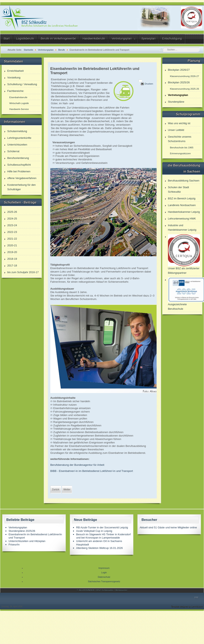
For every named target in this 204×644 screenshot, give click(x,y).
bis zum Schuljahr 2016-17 (23, 272)
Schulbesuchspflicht (19, 165)
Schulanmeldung (17, 131)
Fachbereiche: (16, 91)
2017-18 (12, 266)
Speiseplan (148, 38)
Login (104, 572)
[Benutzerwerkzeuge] (140, 81)
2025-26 (12, 212)
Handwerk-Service (19, 109)
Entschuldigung (172, 38)
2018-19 (12, 259)
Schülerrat (13, 151)
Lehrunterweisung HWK (182, 219)
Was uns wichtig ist (179, 123)
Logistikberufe (25, 38)
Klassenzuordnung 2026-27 (185, 76)
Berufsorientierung (18, 158)
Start (7, 38)
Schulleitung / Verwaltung (22, 84)
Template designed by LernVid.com (187, 607)
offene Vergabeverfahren (22, 178)
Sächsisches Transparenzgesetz (104, 581)
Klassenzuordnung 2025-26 (185, 89)
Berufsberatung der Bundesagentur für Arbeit (77, 465)
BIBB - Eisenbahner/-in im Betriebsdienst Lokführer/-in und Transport (92, 471)
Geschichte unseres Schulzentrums (180, 139)
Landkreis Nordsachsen (182, 205)
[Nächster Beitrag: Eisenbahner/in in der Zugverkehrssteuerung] (67, 490)
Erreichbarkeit (15, 71)
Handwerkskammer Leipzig (184, 212)
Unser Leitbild (176, 130)
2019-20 (12, 252)
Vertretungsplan (122, 38)
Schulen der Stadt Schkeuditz (178, 190)
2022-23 (12, 232)
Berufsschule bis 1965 (182, 147)
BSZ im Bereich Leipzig (182, 198)
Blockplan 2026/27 (179, 70)
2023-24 (12, 225)
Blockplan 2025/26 (179, 82)
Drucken (149, 84)
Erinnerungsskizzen (180, 153)
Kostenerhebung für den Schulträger (22, 187)
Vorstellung (14, 78)
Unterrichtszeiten (17, 145)
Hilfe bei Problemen (19, 171)
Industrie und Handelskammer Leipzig (182, 228)
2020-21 (12, 245)
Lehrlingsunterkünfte (19, 138)
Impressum (104, 568)
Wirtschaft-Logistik (19, 103)
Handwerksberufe (94, 38)
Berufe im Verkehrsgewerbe (58, 38)
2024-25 (12, 219)
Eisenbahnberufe (18, 97)
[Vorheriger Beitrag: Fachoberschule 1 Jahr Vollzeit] (56, 490)
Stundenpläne (176, 102)
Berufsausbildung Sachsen (184, 181)
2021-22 (12, 239)
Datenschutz (104, 577)
